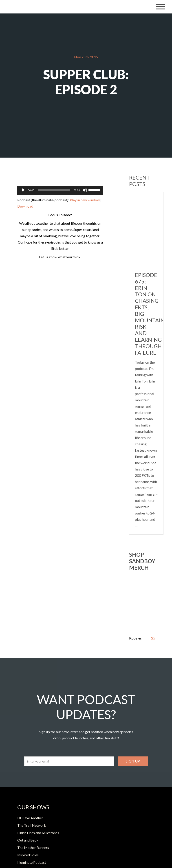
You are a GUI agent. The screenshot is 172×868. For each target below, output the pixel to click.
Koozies (135, 638)
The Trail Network (32, 825)
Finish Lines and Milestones (38, 833)
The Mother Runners (33, 847)
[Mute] (85, 190)
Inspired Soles (28, 855)
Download (25, 206)
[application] (60, 190)
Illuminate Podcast (32, 862)
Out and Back (28, 840)
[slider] (54, 190)
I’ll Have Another (30, 818)
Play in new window (85, 200)
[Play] (23, 190)
